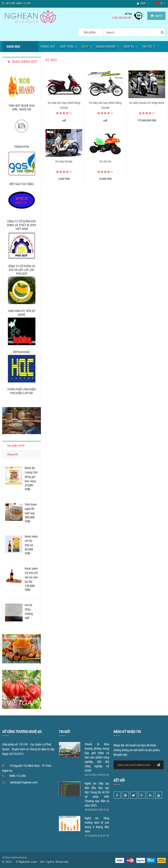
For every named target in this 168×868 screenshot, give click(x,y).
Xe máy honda (64, 161)
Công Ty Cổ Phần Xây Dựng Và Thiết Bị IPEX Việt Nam (22, 225)
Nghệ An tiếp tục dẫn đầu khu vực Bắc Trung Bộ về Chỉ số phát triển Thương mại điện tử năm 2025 (97, 794)
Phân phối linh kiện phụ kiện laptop (22, 391)
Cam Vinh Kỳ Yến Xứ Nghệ (22, 313)
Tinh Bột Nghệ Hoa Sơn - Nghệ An (22, 107)
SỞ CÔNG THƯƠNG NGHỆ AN (14, 858)
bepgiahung (22, 352)
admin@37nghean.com (24, 782)
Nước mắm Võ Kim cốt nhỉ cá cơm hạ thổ (31, 575)
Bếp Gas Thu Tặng (22, 184)
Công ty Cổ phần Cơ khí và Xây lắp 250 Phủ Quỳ (22, 270)
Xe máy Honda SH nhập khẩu (147, 103)
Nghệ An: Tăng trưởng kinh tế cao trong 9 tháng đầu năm (97, 825)
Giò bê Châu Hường (29, 609)
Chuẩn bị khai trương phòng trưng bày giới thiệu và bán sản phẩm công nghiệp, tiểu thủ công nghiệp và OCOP (97, 757)
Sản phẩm (90, 32)
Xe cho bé (105, 161)
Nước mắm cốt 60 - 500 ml (31, 541)
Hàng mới (12, 454)
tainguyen (22, 147)
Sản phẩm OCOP (16, 446)
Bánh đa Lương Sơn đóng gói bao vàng (31, 474)
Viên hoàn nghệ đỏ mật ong (31, 509)
